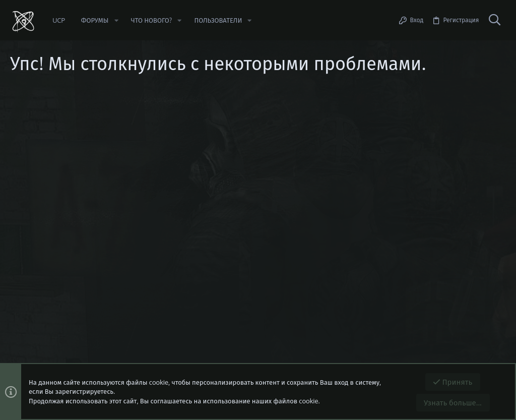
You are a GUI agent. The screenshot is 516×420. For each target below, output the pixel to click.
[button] (116, 20)
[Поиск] (494, 20)
